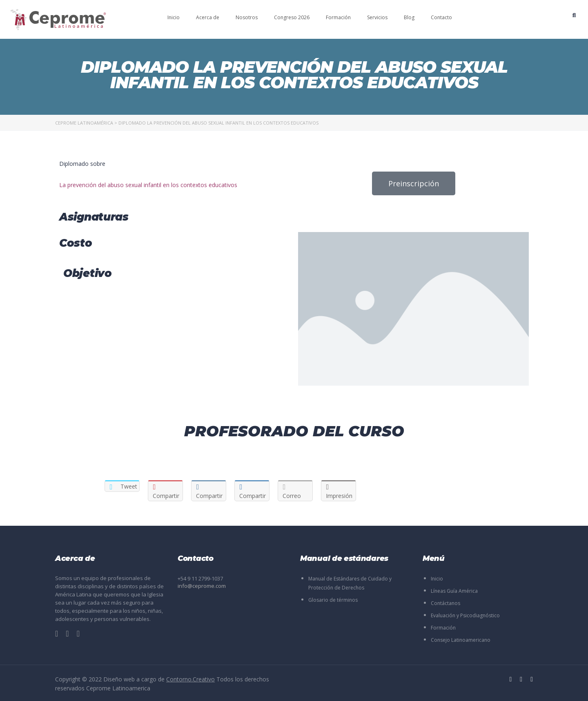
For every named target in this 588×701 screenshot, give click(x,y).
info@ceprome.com (202, 586)
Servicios (377, 17)
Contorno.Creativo (190, 679)
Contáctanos (445, 603)
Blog (409, 17)
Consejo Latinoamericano (461, 640)
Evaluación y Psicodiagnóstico (465, 615)
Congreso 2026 (292, 17)
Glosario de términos (333, 600)
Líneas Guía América (454, 591)
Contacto (441, 17)
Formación (338, 17)
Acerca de (208, 17)
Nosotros (247, 17)
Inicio (174, 17)
